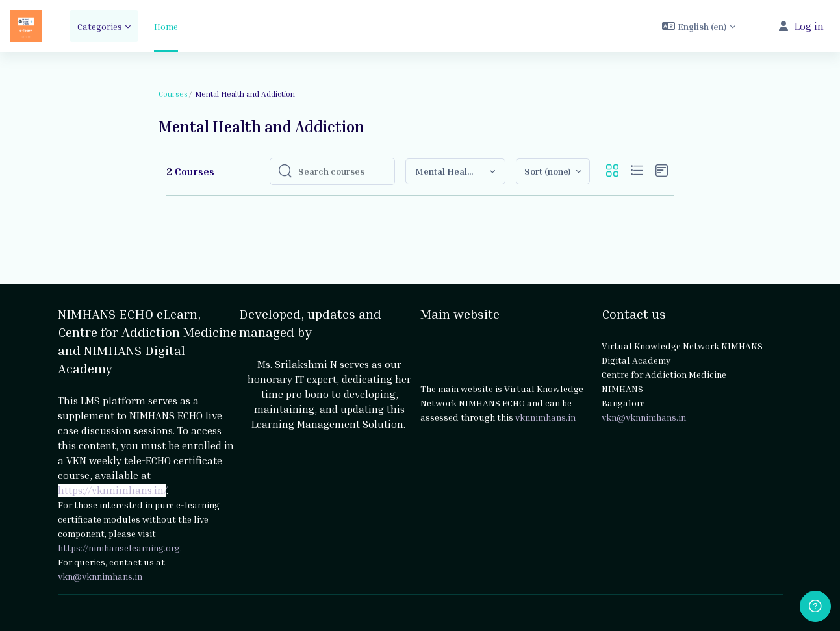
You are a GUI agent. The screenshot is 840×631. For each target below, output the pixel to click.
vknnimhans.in (545, 417)
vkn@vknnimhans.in (100, 576)
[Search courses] (342, 171)
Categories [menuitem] (100, 26)
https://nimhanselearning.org (119, 548)
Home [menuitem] (166, 26)
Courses (173, 94)
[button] (699, 26)
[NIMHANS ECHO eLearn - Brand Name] (26, 26)
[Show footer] (815, 606)
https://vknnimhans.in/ (112, 490)
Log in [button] (801, 26)
